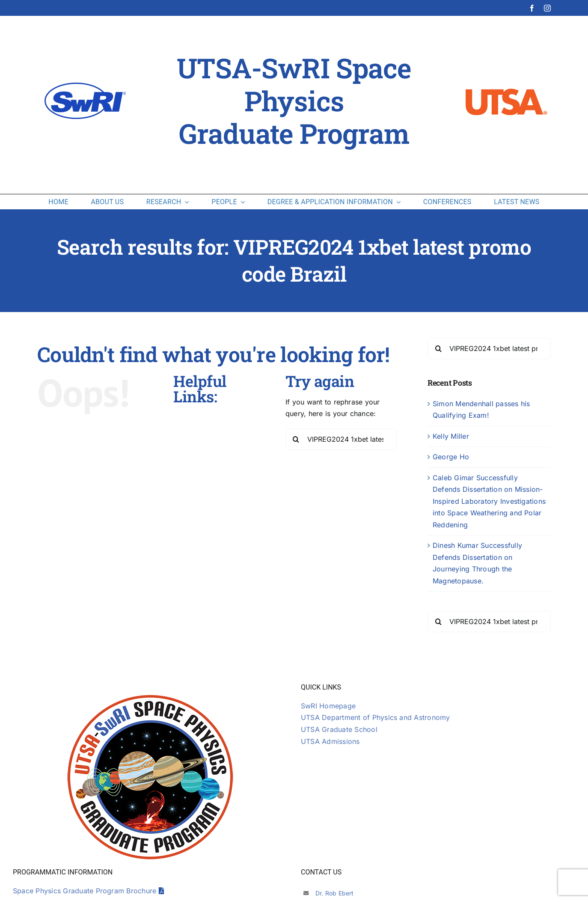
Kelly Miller (451, 436)
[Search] (296, 439)
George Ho (451, 457)
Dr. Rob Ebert (335, 893)
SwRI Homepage (328, 706)
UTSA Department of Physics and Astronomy (376, 717)
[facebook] (532, 8)
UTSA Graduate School (339, 729)
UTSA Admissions (330, 741)
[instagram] (547, 8)
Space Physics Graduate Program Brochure (88, 891)
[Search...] (341, 439)
